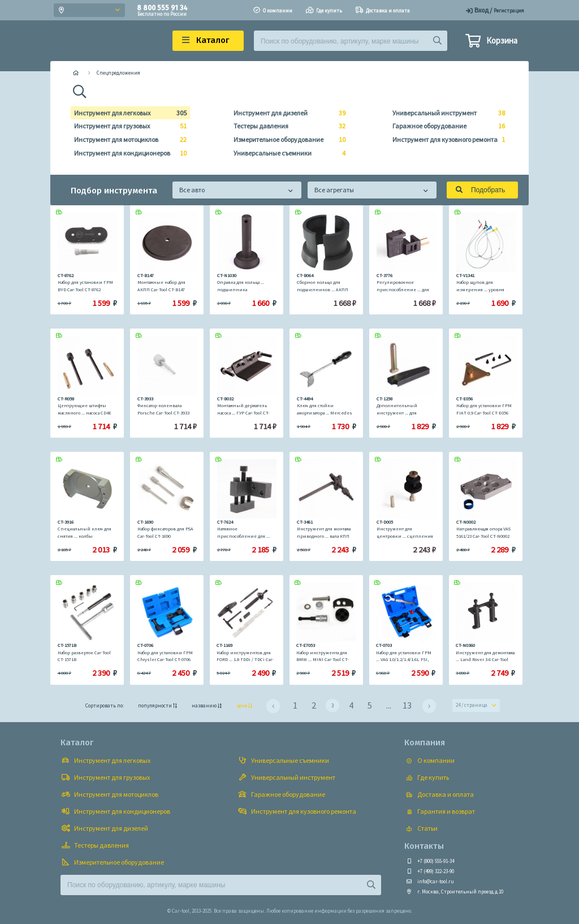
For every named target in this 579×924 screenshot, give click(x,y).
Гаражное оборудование (445, 126)
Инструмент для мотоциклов (127, 140)
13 (407, 705)
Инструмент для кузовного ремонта (445, 140)
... (389, 705)
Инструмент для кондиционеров (127, 153)
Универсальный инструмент (445, 113)
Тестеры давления (286, 126)
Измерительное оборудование (286, 140)
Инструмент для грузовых (127, 126)
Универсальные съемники (286, 153)
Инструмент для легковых (127, 113)
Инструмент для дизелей (286, 113)
